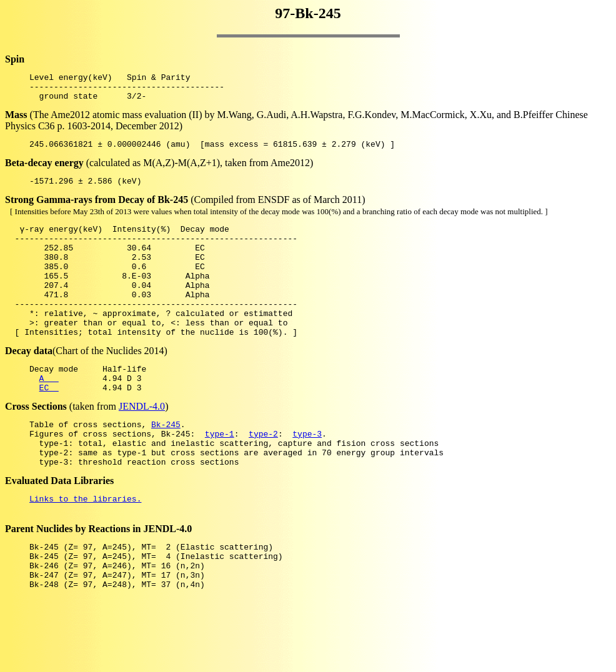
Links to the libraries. (85, 547)
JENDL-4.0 (142, 444)
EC (49, 425)
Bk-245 (166, 463)
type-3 (307, 475)
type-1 (220, 475)
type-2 (263, 475)
